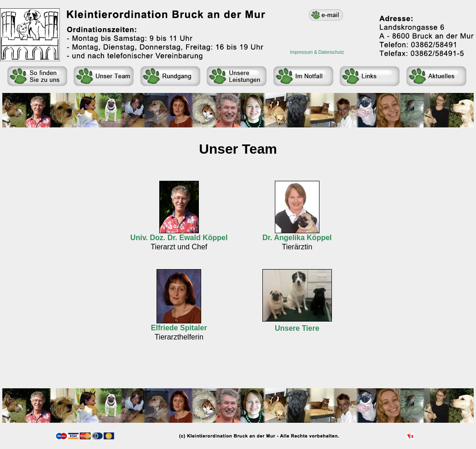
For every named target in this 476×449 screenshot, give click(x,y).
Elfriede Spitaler (179, 328)
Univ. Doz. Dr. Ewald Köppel (179, 238)
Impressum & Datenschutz (317, 52)
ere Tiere (304, 328)
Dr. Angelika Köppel (297, 238)
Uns (282, 328)
